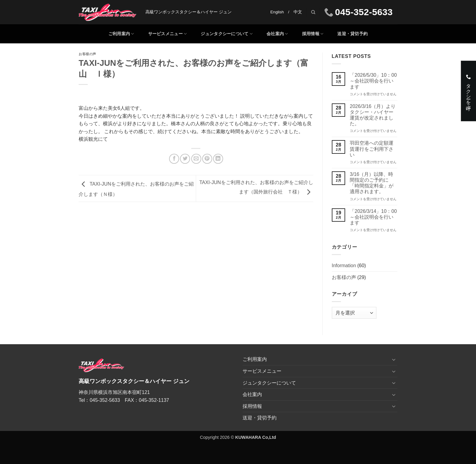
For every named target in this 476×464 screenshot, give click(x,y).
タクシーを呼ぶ (468, 91)
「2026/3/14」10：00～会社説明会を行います (373, 217)
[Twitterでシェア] (185, 159)
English (277, 12)
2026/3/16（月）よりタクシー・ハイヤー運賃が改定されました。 (373, 115)
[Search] (313, 12)
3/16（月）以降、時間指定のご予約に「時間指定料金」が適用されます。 (372, 183)
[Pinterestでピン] (207, 159)
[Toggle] (394, 359)
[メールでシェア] (196, 159)
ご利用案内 (121, 34)
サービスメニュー (168, 34)
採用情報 (313, 34)
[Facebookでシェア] (174, 159)
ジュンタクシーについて (227, 34)
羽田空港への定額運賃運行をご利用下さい (372, 149)
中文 (298, 12)
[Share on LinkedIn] (218, 159)
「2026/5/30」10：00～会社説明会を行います (373, 81)
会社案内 (277, 34)
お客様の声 (87, 54)
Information (344, 266)
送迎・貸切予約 (352, 34)
